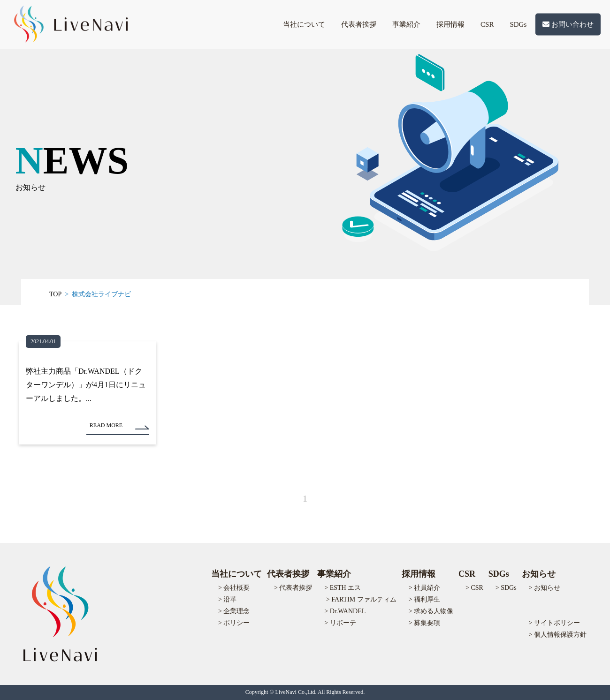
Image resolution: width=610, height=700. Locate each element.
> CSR (474, 588)
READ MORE (106, 425)
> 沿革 (227, 599)
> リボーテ (340, 623)
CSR (487, 24)
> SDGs (506, 588)
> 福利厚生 (424, 599)
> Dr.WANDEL (345, 611)
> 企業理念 (234, 611)
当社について (304, 24)
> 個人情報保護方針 (558, 635)
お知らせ (539, 574)
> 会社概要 (234, 588)
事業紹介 (406, 24)
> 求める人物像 (431, 611)
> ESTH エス (343, 588)
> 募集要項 (424, 623)
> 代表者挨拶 (293, 588)
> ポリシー (234, 623)
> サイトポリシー (554, 623)
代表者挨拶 (359, 24)
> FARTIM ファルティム (361, 599)
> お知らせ (545, 588)
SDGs (518, 24)
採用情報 (450, 24)
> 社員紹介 (424, 588)
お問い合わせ (568, 24)
